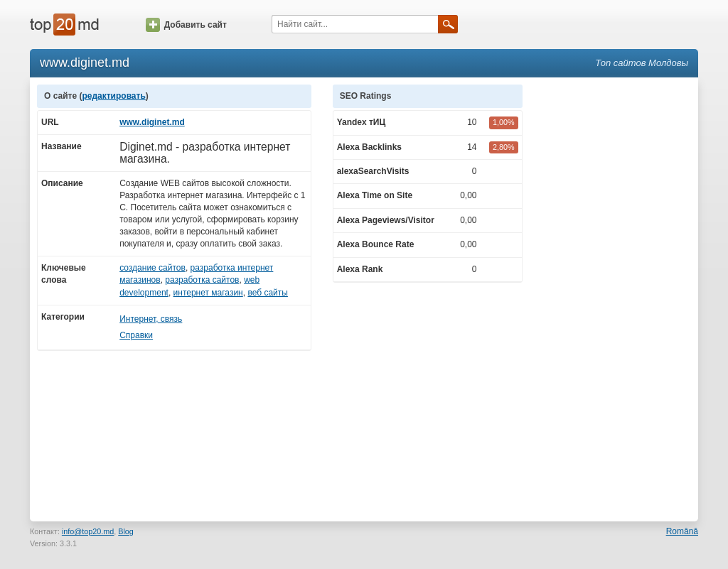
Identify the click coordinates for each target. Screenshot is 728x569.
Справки (136, 335)
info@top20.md (88, 531)
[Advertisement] (617, 298)
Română (682, 531)
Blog (126, 531)
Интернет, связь (151, 319)
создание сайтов (152, 268)
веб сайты (267, 293)
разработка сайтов (202, 280)
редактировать (113, 96)
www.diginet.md (152, 122)
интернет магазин (208, 293)
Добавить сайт (186, 25)
